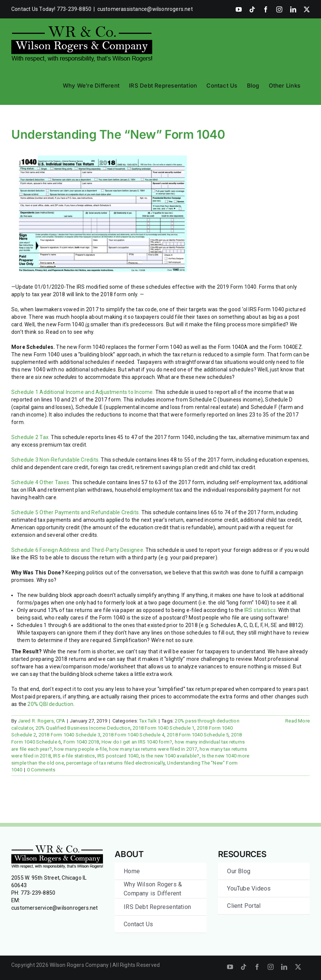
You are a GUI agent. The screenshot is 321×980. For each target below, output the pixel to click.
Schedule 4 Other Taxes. (41, 482)
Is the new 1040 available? (170, 756)
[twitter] (298, 967)
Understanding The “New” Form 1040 (118, 134)
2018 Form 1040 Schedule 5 (198, 735)
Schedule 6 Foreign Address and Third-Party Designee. (78, 550)
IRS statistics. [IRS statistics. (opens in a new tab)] (261, 610)
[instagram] (271, 967)
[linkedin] (284, 967)
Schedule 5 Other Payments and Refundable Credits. (76, 512)
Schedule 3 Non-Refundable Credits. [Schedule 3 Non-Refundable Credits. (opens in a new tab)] (55, 460)
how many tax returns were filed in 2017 (153, 749)
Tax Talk (148, 721)
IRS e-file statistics (74, 756)
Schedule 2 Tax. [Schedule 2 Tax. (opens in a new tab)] (30, 437)
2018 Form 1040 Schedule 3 (70, 735)
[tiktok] (244, 967)
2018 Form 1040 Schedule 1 (164, 728)
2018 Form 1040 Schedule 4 (133, 735)
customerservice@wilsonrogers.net (55, 908)
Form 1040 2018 (81, 742)
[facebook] (257, 967)
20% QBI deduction (50, 704)
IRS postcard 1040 (118, 756)
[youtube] (230, 967)
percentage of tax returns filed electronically (115, 763)
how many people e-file (80, 749)
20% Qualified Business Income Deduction (83, 728)
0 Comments (41, 770)
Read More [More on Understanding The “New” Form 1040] (298, 721)
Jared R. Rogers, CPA (42, 721)
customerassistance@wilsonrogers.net (145, 9)
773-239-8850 (38, 893)
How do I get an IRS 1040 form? (137, 742)
